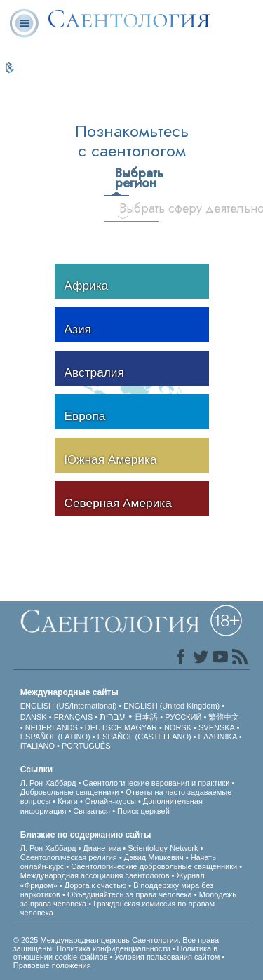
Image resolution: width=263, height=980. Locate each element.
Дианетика (102, 848)
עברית (113, 716)
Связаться (92, 811)
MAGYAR (141, 727)
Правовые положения (52, 965)
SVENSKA (216, 727)
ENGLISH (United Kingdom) (171, 706)
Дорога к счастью (95, 885)
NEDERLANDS (52, 727)
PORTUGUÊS (86, 746)
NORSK (178, 727)
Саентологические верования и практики (156, 783)
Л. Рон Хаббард (48, 783)
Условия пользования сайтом (167, 957)
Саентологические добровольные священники (154, 866)
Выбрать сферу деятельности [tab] (129, 208)
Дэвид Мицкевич (154, 857)
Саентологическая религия (69, 857)
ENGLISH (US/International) (69, 706)
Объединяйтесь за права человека (130, 894)
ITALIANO (38, 746)
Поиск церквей (143, 811)
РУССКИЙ (183, 717)
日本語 (146, 717)
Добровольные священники (70, 792)
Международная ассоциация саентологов (96, 875)
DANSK (34, 717)
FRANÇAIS (74, 717)
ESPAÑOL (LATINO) (55, 737)
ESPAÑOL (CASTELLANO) (144, 737)
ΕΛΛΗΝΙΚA (218, 737)
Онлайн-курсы (112, 801)
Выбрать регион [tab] (121, 178)
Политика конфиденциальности (113, 948)
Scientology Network (163, 848)
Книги (68, 801)
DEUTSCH (103, 727)
